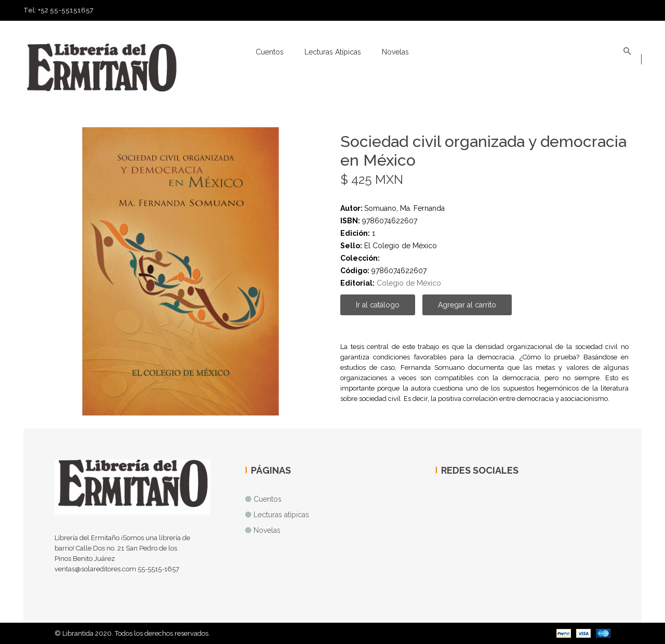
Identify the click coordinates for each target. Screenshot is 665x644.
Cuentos (270, 52)
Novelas (395, 52)
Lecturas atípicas (333, 52)
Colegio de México (409, 283)
